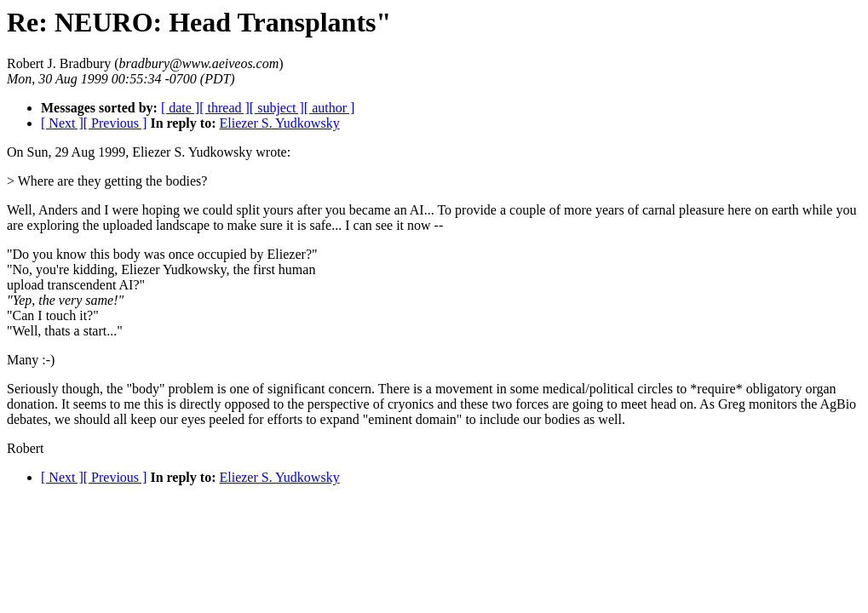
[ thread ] (224, 108)
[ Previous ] (115, 123)
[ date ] (180, 108)
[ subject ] (277, 108)
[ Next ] (62, 123)
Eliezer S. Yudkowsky (279, 123)
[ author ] (330, 108)
